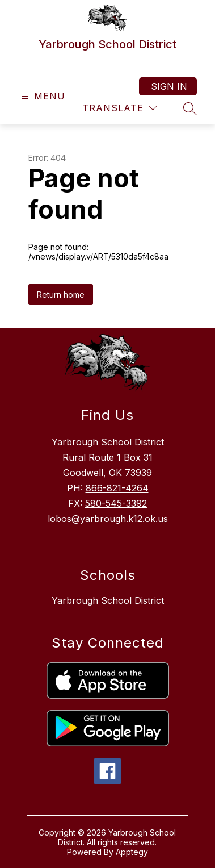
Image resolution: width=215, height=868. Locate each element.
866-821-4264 (117, 488)
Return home (61, 295)
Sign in (169, 86)
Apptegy (132, 852)
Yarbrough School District (108, 600)
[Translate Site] (119, 108)
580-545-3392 (116, 503)
